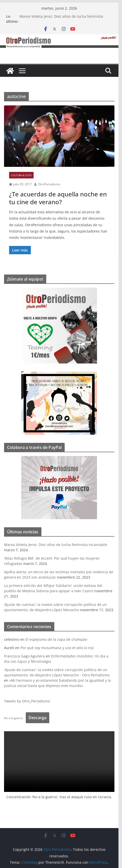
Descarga (39, 718)
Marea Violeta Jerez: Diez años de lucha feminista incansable (57, 545)
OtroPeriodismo (51, 184)
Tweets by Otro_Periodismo (29, 701)
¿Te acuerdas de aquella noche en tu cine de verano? (60, 198)
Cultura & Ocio (23, 175)
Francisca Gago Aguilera (26, 656)
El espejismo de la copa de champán (58, 639)
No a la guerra (15, 718)
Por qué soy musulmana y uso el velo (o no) (59, 648)
